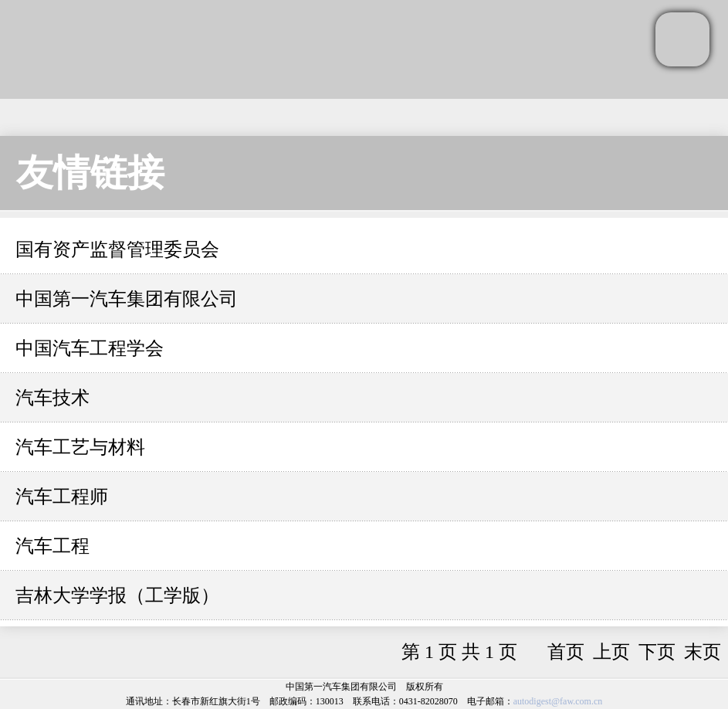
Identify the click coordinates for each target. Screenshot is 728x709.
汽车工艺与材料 (80, 447)
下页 (657, 652)
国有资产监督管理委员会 (117, 249)
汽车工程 (52, 546)
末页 (703, 652)
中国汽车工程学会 (90, 348)
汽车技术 (52, 398)
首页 (566, 652)
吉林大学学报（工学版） (117, 595)
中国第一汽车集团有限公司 (127, 299)
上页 (611, 652)
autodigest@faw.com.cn (558, 701)
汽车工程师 (62, 497)
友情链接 (90, 173)
